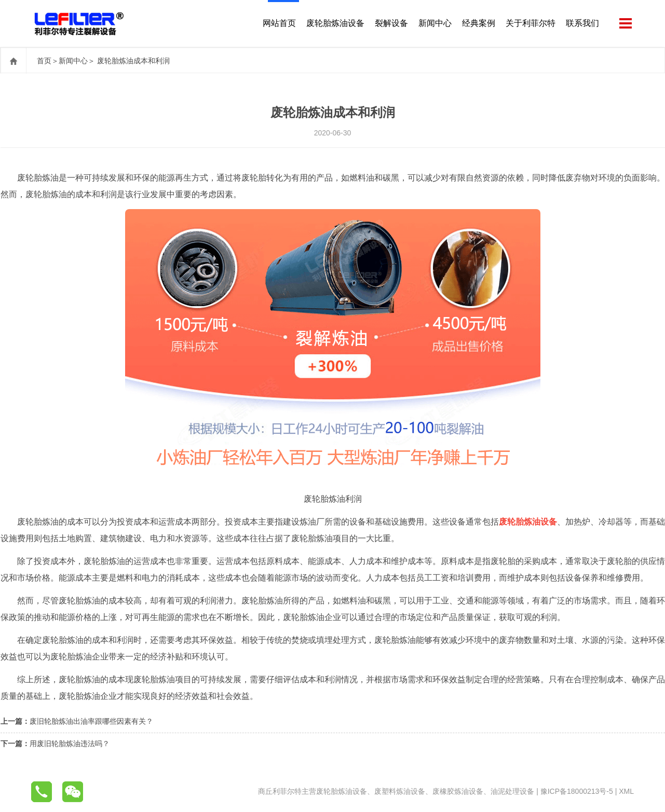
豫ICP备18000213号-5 (577, 791)
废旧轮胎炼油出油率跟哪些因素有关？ (91, 721)
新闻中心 (435, 23)
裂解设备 (391, 23)
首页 (44, 61)
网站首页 (279, 23)
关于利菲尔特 (531, 23)
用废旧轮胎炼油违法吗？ (70, 744)
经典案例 (479, 23)
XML (626, 791)
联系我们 (582, 23)
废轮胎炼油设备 (335, 23)
